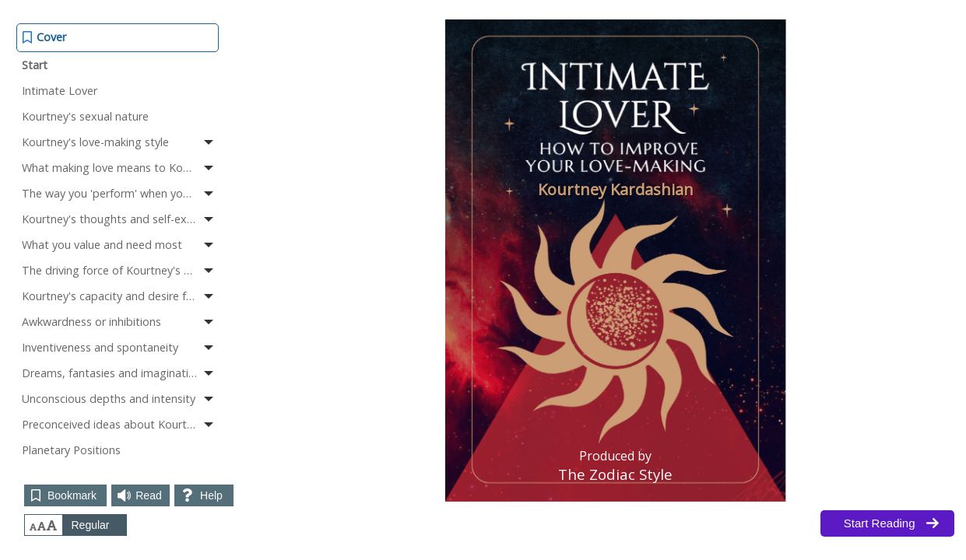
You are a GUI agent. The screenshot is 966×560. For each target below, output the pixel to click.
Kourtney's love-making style (119, 142)
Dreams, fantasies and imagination (119, 373)
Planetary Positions (71, 450)
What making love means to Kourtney (119, 167)
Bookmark (72, 495)
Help (211, 495)
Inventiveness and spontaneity (119, 347)
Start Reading (880, 523)
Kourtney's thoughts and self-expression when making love (120, 219)
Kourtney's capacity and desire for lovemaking (120, 296)
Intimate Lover (60, 91)
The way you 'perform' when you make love (120, 193)
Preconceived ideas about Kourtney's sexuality (120, 424)
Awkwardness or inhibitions (119, 321)
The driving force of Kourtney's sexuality (120, 270)
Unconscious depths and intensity (119, 398)
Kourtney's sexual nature (85, 116)
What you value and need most (119, 244)
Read (148, 495)
